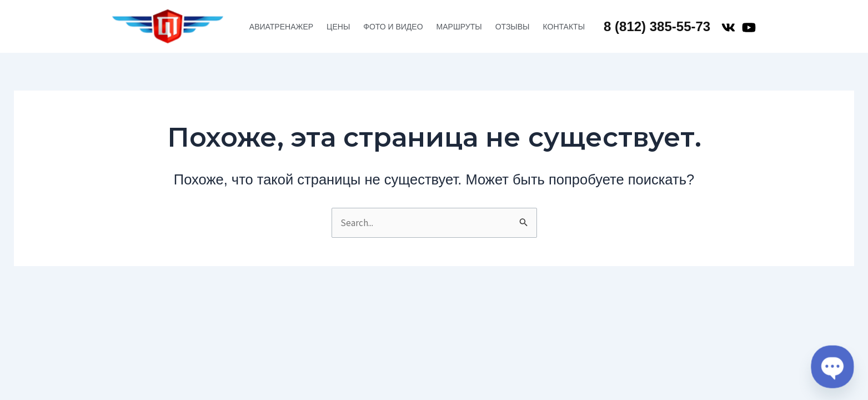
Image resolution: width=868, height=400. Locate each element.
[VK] (728, 27)
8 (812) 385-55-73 (657, 26)
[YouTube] (749, 27)
